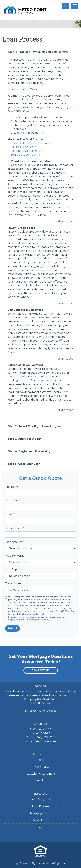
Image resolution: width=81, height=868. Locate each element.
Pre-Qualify (32, 89)
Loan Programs (41, 799)
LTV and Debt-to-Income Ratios (31, 143)
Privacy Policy (40, 767)
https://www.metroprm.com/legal (24, 617)
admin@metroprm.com (41, 741)
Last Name (13, 501)
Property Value (16, 556)
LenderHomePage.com (52, 863)
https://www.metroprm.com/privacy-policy (29, 620)
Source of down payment (27, 155)
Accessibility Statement (40, 774)
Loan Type (13, 569)
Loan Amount (15, 542)
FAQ (40, 827)
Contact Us (41, 670)
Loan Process (41, 806)
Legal (40, 760)
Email (9, 514)
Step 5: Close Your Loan (24, 464)
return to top (65, 221)
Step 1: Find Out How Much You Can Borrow (38, 52)
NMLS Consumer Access (40, 711)
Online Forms (40, 820)
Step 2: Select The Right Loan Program (35, 426)
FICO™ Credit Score (23, 147)
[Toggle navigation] (75, 6)
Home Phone (14, 528)
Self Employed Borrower (27, 151)
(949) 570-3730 (45, 737)
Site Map (41, 781)
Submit (12, 628)
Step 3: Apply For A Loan (25, 439)
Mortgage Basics (41, 813)
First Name (13, 487)
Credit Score (14, 583)
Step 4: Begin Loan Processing (29, 451)
